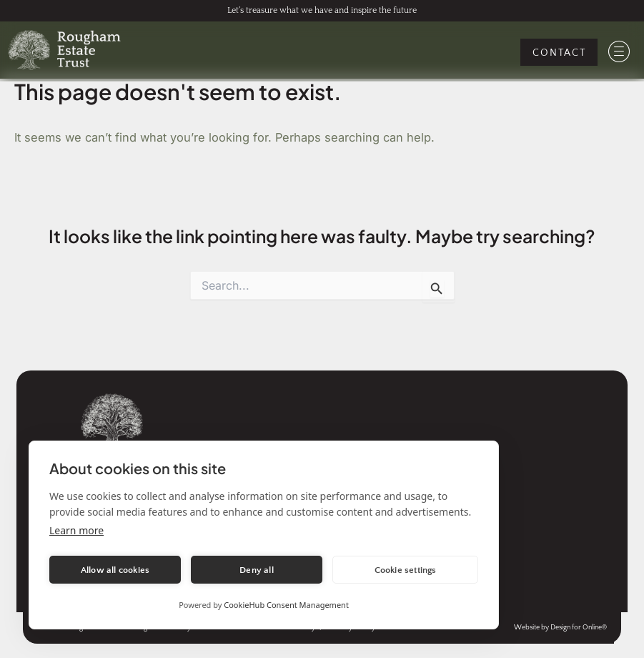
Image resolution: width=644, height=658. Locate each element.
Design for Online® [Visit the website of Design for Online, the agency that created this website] (579, 628)
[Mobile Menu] (619, 51)
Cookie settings (406, 570)
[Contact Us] (559, 53)
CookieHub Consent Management (286, 605)
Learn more (76, 530)
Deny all (257, 570)
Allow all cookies (115, 570)
